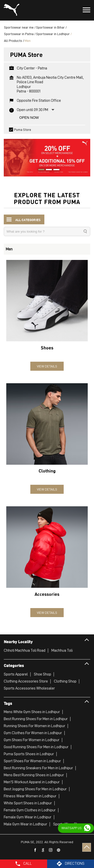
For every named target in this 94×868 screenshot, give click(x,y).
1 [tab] (40, 170)
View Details (47, 366)
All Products (13, 41)
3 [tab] (55, 170)
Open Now (29, 118)
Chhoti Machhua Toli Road (25, 650)
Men (9, 249)
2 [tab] (47, 170)
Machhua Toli (62, 650)
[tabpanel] (47, 155)
